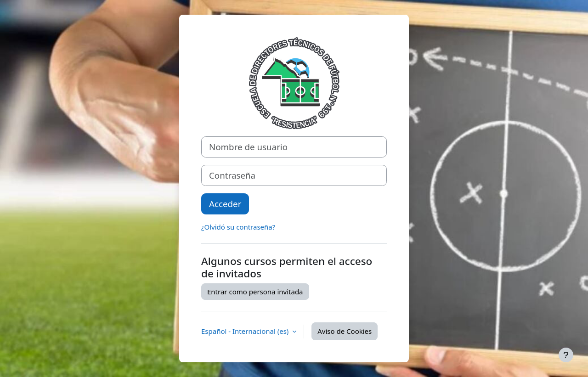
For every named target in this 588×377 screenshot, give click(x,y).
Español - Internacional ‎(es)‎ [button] (246, 331)
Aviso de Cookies (345, 331)
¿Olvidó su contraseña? (238, 227)
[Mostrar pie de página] (566, 355)
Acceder (225, 204)
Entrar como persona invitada (255, 292)
